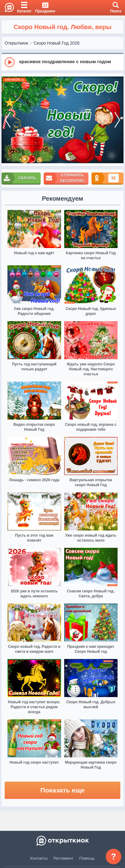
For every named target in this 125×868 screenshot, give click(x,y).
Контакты (39, 858)
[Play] (10, 62)
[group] (62, 62)
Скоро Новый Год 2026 (56, 43)
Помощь (87, 858)
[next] (117, 120)
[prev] (8, 120)
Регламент (64, 858)
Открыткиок (16, 43)
